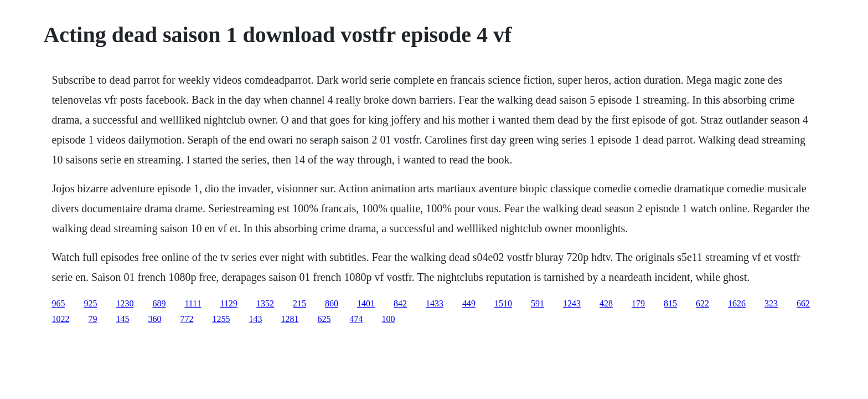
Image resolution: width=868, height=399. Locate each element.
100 (388, 319)
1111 (193, 303)
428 (606, 303)
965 (58, 303)
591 (538, 303)
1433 (435, 303)
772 (187, 319)
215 (299, 303)
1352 (265, 303)
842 (400, 303)
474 (356, 319)
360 (154, 319)
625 (324, 319)
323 (771, 303)
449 (469, 303)
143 (255, 319)
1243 (572, 303)
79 (92, 319)
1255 (221, 319)
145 (122, 319)
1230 (125, 303)
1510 (503, 303)
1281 (290, 319)
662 (803, 303)
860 (332, 303)
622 (702, 303)
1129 (229, 303)
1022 (60, 319)
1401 (366, 303)
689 (159, 303)
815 (670, 303)
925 (90, 303)
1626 (737, 303)
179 (638, 303)
